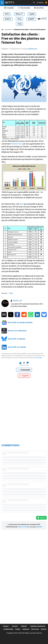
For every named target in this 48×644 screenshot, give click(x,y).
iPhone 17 (19, 14)
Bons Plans (39, 8)
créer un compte (24, 527)
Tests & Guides (24, 8)
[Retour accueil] (10, 3)
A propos (6, 626)
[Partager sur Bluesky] (44, 315)
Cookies (18, 629)
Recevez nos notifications (17, 331)
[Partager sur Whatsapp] (31, 315)
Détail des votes (24, 365)
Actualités (9, 8)
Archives (44, 629)
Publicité (24, 626)
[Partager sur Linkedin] (37, 315)
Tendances (26, 629)
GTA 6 (7, 14)
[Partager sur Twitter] (11, 315)
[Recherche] (34, 3)
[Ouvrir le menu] (2, 3)
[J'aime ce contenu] (20, 363)
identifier (39, 527)
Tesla (20, 24)
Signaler (24, 376)
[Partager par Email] (4, 315)
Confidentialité (8, 629)
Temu (19, 19)
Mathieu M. (18, 301)
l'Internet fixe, (16, 144)
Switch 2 (8, 19)
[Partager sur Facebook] (17, 315)
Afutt (11, 293)
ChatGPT (31, 19)
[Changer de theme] (46, 3)
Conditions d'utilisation (38, 626)
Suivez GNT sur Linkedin (17, 347)
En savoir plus (38, 358)
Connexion (40, 3)
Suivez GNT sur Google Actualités (20, 323)
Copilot (32, 14)
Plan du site (35, 629)
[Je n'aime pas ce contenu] (28, 363)
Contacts (15, 626)
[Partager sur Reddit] (24, 315)
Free (22, 204)
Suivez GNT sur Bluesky (17, 339)
